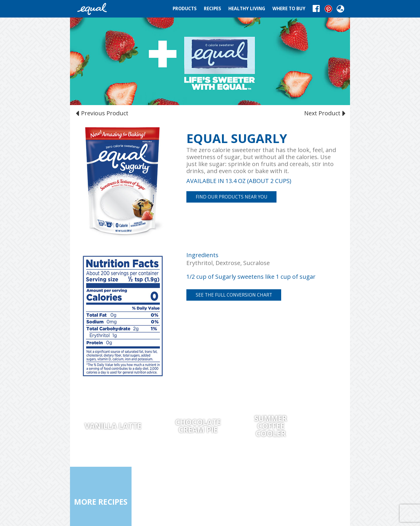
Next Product (324, 113)
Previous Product (103, 113)
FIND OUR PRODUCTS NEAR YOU (232, 197)
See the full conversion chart (234, 295)
